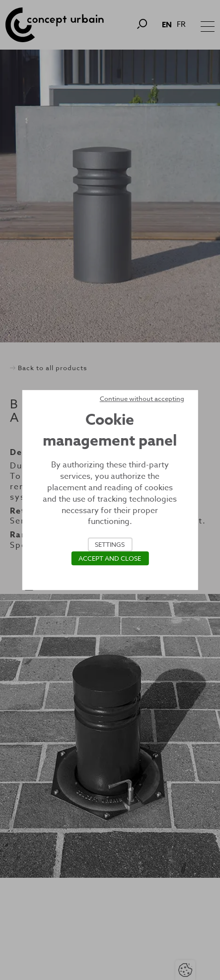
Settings (110, 544)
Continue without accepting (142, 398)
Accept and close (110, 558)
